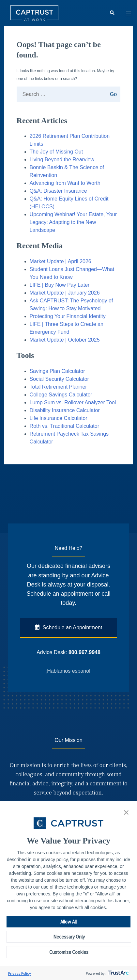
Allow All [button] (68, 922)
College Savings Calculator (61, 395)
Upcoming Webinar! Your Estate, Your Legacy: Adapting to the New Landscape (73, 222)
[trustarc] (118, 973)
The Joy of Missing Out (56, 152)
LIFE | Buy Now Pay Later (60, 285)
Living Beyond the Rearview (63, 160)
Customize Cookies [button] (69, 952)
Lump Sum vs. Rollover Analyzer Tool (73, 402)
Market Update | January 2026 (65, 293)
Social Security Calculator (59, 379)
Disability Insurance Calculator (65, 410)
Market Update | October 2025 (65, 340)
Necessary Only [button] (69, 937)
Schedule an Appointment (68, 627)
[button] (126, 813)
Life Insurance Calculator (59, 418)
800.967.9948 (84, 652)
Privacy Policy (20, 973)
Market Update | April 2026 (61, 261)
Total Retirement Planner (58, 387)
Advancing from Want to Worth (65, 183)
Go (111, 94)
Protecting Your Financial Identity (68, 316)
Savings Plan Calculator (57, 371)
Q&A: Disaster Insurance (58, 191)
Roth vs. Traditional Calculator (64, 426)
